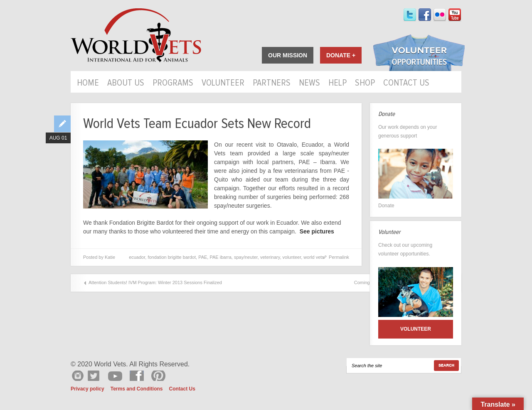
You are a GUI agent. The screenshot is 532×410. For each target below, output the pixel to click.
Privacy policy (87, 389)
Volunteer (223, 83)
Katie (110, 257)
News (309, 83)
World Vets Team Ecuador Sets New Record (197, 124)
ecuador (137, 257)
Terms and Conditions (137, 389)
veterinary (270, 257)
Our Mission (288, 55)
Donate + (341, 55)
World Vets (136, 36)
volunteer (292, 257)
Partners (272, 83)
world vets (314, 257)
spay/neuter (246, 257)
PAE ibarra (220, 257)
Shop (365, 83)
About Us (126, 83)
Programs (173, 83)
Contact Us (406, 83)
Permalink (339, 257)
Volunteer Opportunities (419, 54)
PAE (203, 257)
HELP (337, 83)
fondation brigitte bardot (172, 257)
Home (88, 83)
